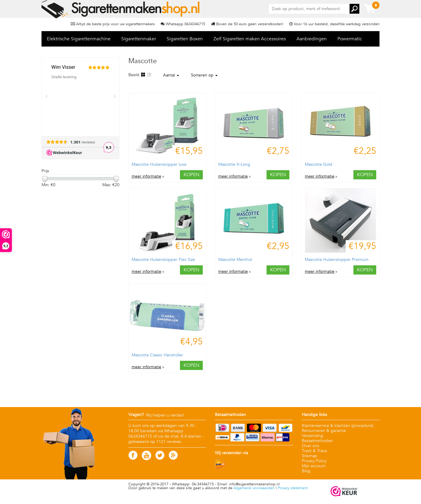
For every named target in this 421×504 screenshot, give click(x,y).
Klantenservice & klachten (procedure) (338, 426)
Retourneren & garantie (324, 431)
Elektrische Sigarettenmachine (79, 39)
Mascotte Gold (319, 164)
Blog (306, 471)
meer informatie (146, 176)
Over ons (310, 446)
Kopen (191, 175)
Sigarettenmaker (139, 39)
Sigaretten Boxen (185, 39)
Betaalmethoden (317, 441)
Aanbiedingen (312, 39)
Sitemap (310, 456)
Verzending (312, 436)
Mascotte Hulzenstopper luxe (159, 164)
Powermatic (350, 39)
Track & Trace (314, 451)
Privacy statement (293, 488)
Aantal (171, 75)
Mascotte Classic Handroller (157, 355)
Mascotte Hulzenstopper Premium (337, 260)
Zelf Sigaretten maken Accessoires (250, 39)
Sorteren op (204, 75)
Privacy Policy (314, 461)
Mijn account (314, 466)
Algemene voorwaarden (254, 488)
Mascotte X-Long (234, 164)
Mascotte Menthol (235, 260)
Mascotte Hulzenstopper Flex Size (163, 260)
